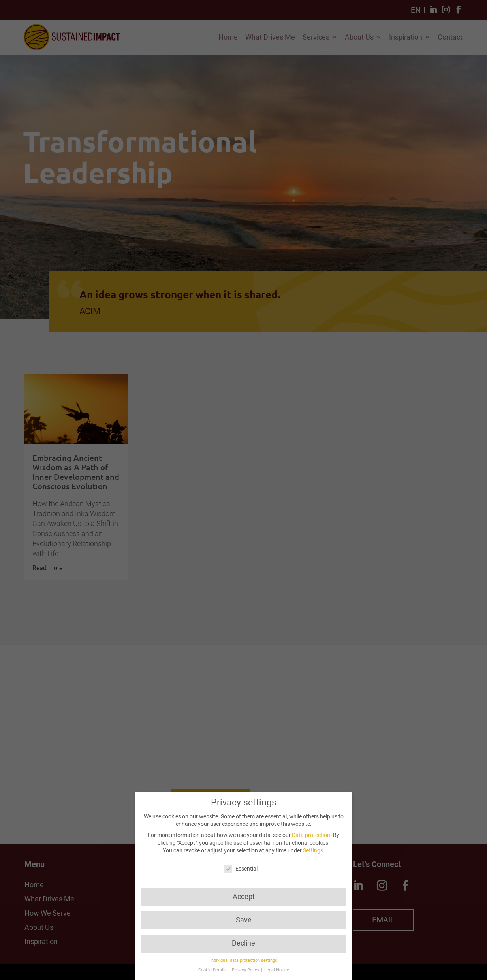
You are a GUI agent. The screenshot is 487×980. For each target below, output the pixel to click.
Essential (241, 869)
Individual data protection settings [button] (244, 960)
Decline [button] (243, 943)
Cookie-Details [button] (213, 970)
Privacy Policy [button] (246, 970)
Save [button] (244, 920)
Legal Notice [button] (277, 970)
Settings (313, 850)
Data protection (311, 835)
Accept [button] (244, 897)
